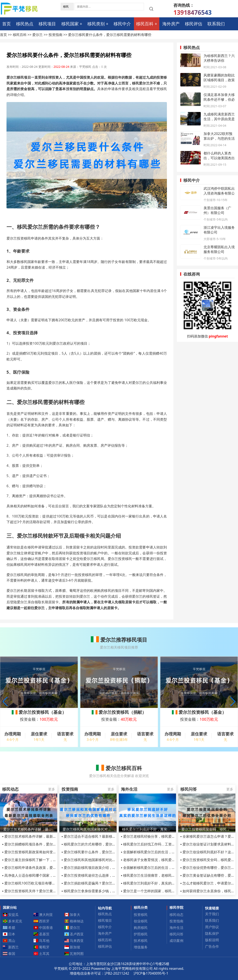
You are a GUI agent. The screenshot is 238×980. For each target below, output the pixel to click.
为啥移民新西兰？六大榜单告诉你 (219, 58)
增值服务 (141, 947)
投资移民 (141, 915)
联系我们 (216, 24)
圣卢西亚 (74, 934)
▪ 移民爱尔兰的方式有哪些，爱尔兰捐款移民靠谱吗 (101, 844)
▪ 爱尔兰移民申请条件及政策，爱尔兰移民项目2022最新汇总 (49, 868)
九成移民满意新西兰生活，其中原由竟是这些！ (219, 119)
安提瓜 (11, 915)
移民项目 (47, 24)
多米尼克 (13, 921)
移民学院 (176, 907)
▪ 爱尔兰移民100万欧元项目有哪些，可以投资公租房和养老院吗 (51, 883)
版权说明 (212, 940)
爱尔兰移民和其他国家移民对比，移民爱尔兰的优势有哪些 (88, 829)
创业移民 (141, 921)
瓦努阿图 (74, 954)
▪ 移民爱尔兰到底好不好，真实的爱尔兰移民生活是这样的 (165, 883)
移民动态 (176, 915)
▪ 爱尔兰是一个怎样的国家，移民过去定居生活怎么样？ (164, 891)
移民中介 (122, 24)
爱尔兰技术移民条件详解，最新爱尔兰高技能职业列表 (29, 829)
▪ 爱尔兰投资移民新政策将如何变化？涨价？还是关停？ (45, 852)
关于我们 (212, 914)
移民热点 (25, 24)
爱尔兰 (37, 35)
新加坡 (72, 947)
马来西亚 (74, 941)
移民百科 (145, 24)
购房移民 (141, 928)
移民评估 (194, 24)
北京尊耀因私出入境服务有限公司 (219, 249)
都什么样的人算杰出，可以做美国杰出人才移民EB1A (219, 158)
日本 (9, 934)
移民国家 (70, 24)
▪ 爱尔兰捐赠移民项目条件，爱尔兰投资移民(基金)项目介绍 (48, 844)
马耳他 (42, 941)
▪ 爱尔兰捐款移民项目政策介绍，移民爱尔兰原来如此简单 (106, 868)
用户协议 (212, 927)
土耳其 (42, 954)
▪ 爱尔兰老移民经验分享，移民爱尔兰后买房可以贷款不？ (165, 836)
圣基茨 (42, 934)
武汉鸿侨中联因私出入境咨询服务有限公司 (219, 193)
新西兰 (11, 947)
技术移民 (141, 941)
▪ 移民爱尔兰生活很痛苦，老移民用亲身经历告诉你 (160, 875)
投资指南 (55, 35)
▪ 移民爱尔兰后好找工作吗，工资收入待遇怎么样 (158, 844)
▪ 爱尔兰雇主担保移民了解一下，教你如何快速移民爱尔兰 (47, 860)
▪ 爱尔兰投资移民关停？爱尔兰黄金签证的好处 (38, 891)
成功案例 (176, 941)
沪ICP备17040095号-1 (151, 973)
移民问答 (176, 934)
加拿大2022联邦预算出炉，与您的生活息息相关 (219, 138)
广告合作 (212, 946)
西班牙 (42, 921)
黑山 (9, 941)
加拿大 (72, 915)
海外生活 (176, 928)
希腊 (9, 928)
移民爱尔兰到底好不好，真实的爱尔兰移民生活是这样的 (147, 829)
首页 (7, 24)
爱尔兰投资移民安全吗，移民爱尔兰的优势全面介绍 (207, 829)
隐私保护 (212, 933)
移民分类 (141, 907)
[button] (233, 702)
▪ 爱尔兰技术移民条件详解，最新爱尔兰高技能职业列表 (45, 836)
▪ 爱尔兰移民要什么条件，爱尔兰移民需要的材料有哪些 (104, 852)
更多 (52, 789)
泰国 (9, 954)
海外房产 (171, 24)
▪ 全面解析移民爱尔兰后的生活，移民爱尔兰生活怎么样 (164, 852)
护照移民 (141, 934)
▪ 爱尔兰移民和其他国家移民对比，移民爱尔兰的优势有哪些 (108, 860)
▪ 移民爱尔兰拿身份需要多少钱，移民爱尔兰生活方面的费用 (108, 891)
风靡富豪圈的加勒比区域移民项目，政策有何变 (219, 80)
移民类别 (96, 24)
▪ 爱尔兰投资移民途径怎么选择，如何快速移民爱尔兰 (103, 875)
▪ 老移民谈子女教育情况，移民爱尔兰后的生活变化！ (162, 860)
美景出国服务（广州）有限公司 (217, 210)
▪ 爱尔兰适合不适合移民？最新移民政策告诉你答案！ (103, 836)
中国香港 (43, 928)
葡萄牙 (42, 947)
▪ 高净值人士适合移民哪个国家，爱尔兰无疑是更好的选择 (47, 875)
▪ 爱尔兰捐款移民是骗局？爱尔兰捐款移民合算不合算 (103, 883)
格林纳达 (74, 921)
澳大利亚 (43, 915)
